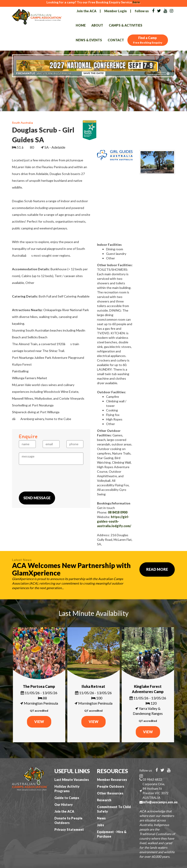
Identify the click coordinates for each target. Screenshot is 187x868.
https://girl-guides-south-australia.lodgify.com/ (114, 521)
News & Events (89, 40)
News (101, 818)
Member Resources (112, 780)
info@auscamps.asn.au (160, 802)
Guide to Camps (67, 798)
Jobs (101, 825)
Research (104, 800)
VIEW (39, 722)
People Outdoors (111, 786)
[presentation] (53, 478)
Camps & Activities (126, 25)
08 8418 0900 (118, 512)
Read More (157, 569)
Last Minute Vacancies (72, 780)
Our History (64, 805)
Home (81, 25)
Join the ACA (86, 11)
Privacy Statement (69, 830)
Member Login (115, 11)
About (97, 25)
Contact (116, 40)
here (136, 2)
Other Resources (110, 793)
